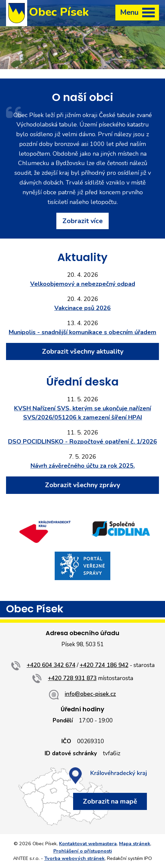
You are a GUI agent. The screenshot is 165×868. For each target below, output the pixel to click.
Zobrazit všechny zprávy (82, 485)
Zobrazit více (82, 221)
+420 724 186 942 (104, 665)
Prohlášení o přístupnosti (83, 851)
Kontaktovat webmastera (88, 844)
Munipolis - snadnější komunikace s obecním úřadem (82, 332)
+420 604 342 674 (51, 665)
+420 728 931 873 (72, 678)
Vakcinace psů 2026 (82, 308)
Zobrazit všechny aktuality (83, 351)
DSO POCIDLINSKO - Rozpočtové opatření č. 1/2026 (82, 442)
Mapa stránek (135, 844)
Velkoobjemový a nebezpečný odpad (83, 284)
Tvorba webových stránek (74, 858)
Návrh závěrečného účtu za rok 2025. (83, 466)
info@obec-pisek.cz (90, 694)
